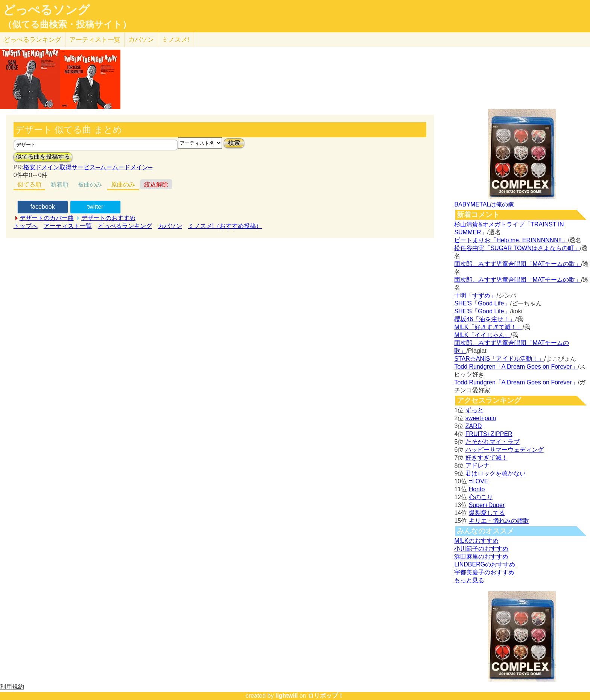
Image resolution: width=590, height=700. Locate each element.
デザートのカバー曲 (47, 218)
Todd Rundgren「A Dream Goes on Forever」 (516, 367)
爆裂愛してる (487, 513)
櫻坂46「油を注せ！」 (485, 319)
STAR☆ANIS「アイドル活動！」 (499, 359)
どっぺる (33, 40)
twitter (95, 207)
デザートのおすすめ (108, 218)
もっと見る (469, 580)
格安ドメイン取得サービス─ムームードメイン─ (88, 167)
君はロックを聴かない (496, 473)
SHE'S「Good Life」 (482, 303)
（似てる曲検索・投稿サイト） (67, 24)
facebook (43, 207)
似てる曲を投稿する (43, 157)
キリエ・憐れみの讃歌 (499, 521)
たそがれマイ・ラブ (493, 442)
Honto (477, 489)
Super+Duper (487, 505)
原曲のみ (123, 184)
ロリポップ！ (326, 696)
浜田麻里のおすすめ (481, 557)
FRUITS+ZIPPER (489, 434)
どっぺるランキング (125, 226)
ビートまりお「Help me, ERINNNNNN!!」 (511, 240)
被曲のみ (90, 184)
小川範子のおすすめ (481, 549)
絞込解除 (156, 184)
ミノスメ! (176, 40)
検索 (234, 143)
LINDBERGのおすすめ (485, 564)
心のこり (481, 497)
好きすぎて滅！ (487, 458)
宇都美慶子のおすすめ (484, 572)
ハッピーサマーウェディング (505, 450)
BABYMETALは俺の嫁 (484, 204)
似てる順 (29, 184)
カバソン (141, 40)
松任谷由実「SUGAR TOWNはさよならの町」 (517, 248)
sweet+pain (481, 418)
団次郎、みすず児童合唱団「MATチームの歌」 (518, 264)
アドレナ (477, 465)
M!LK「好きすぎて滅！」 (488, 327)
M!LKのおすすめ (476, 541)
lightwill (287, 696)
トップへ (26, 226)
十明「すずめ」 (475, 295)
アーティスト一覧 (68, 226)
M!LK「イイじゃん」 (482, 335)
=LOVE (479, 481)
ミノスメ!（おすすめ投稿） (225, 226)
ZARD (474, 426)
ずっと (474, 410)
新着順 (59, 184)
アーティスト (95, 40)
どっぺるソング (46, 10)
